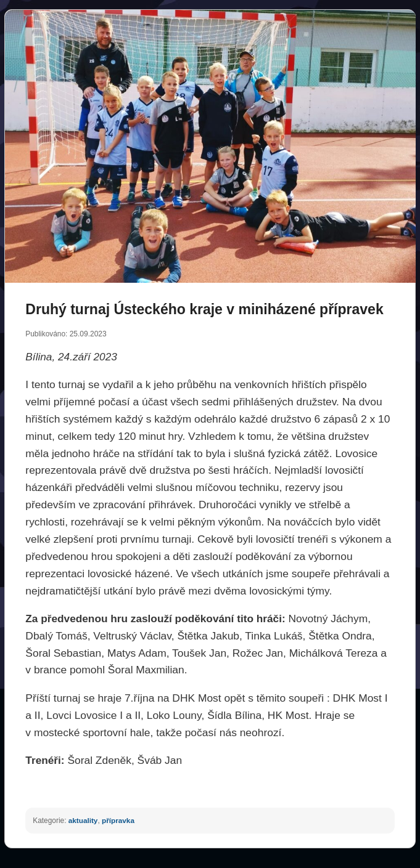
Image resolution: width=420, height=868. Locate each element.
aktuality (83, 820)
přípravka (118, 820)
